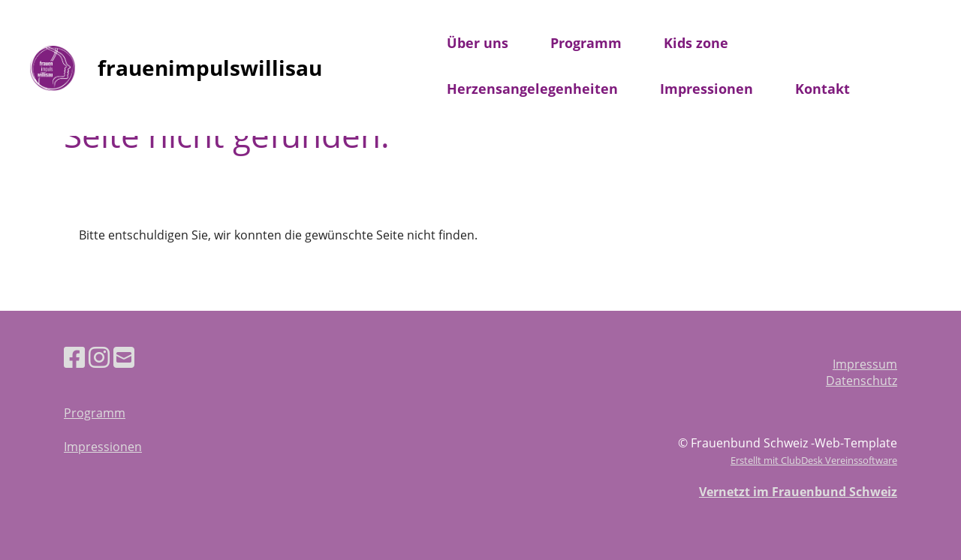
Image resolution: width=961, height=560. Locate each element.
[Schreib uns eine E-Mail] (124, 357)
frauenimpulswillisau (210, 68)
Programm (586, 43)
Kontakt (822, 89)
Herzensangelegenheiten (532, 89)
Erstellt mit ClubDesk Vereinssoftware (814, 460)
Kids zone (696, 43)
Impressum (865, 364)
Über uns (477, 43)
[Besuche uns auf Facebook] (74, 357)
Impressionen (706, 89)
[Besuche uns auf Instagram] (99, 357)
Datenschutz (862, 381)
